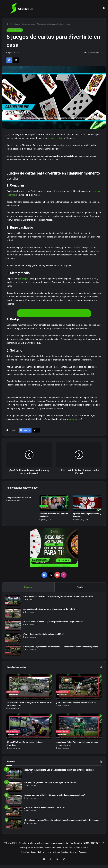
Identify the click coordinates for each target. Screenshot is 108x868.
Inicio (10, 24)
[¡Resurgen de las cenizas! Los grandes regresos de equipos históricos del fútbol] (14, 601)
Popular (80, 587)
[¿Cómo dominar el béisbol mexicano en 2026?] (14, 639)
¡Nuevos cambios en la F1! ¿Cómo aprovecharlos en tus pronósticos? (54, 623)
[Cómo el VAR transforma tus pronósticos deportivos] (29, 731)
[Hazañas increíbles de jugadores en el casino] (54, 503)
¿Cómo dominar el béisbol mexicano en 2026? (44, 635)
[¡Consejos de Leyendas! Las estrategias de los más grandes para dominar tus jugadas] (14, 652)
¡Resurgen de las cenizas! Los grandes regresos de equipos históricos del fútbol (59, 598)
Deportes (25, 858)
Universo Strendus (60, 858)
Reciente (28, 587)
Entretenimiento (45, 858)
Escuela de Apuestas (78, 858)
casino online (56, 138)
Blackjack (25, 279)
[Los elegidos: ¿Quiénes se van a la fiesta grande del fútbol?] (14, 614)
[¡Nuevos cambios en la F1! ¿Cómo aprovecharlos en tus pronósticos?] (14, 627)
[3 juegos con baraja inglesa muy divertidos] (87, 503)
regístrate (73, 419)
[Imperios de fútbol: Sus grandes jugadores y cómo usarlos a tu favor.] (79, 731)
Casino (17, 24)
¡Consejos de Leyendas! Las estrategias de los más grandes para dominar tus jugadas (62, 648)
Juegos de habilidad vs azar (19, 497)
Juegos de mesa (28, 24)
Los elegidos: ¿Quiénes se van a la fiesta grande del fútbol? (50, 610)
